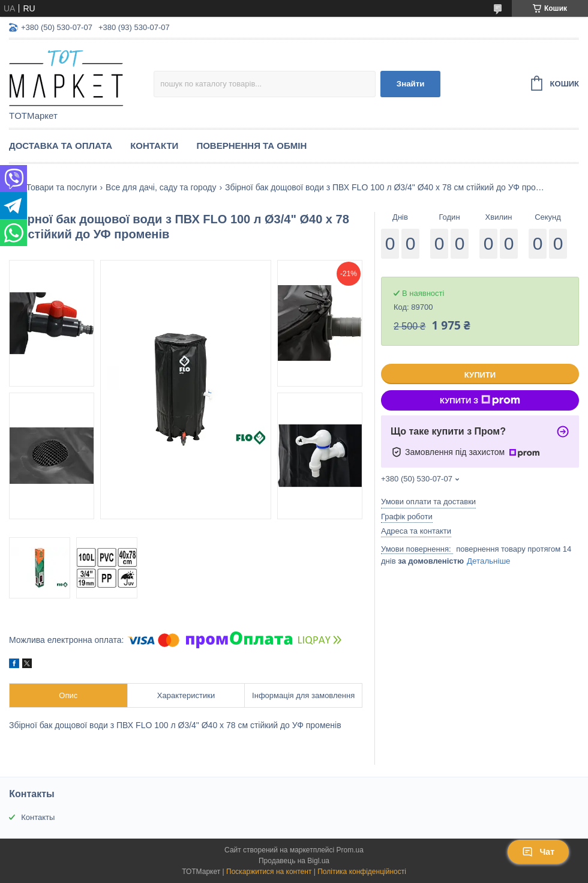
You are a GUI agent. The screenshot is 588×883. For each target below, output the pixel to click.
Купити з (480, 400)
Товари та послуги (61, 187)
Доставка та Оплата (61, 146)
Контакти (154, 146)
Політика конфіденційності (362, 872)
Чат (538, 852)
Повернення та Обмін (251, 146)
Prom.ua (350, 850)
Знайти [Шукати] (411, 84)
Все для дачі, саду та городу (161, 187)
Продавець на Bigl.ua (294, 861)
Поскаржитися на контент (269, 872)
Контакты (38, 817)
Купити (480, 375)
